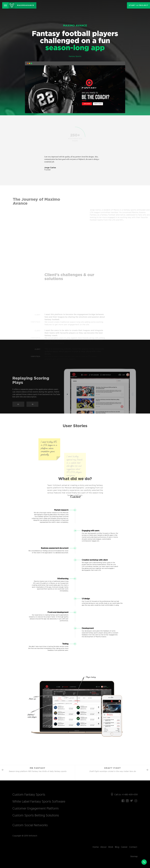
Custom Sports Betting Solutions (36, 816)
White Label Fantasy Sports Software (39, 802)
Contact (133, 847)
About (103, 847)
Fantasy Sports (75, 57)
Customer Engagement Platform (36, 809)
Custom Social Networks (30, 825)
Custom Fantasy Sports (29, 795)
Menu (6, 4)
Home (96, 847)
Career (124, 847)
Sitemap (134, 857)
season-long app (75, 50)
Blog (117, 847)
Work (111, 847)
